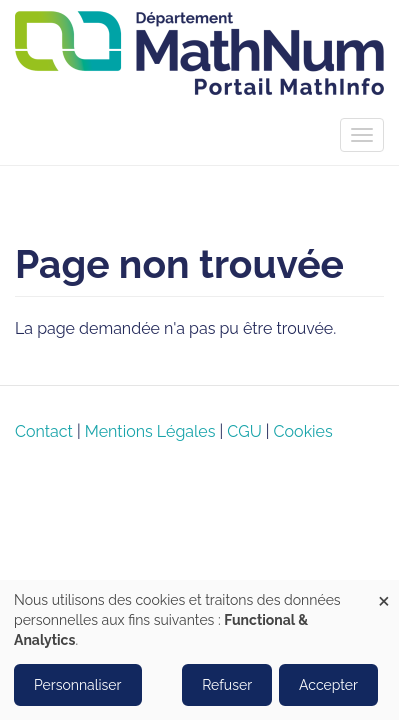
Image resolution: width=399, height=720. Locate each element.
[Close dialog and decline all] (384, 592)
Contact (44, 431)
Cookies (303, 431)
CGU (244, 431)
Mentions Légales (150, 431)
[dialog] (199, 650)
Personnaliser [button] (78, 685)
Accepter (328, 685)
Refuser (227, 685)
